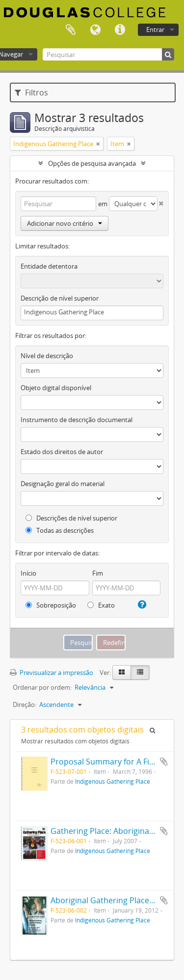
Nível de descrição (47, 356)
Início (28, 573)
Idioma (95, 30)
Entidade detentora (49, 266)
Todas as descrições (60, 530)
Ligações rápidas (120, 30)
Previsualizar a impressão (52, 673)
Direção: (25, 704)
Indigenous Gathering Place (113, 781)
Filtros (31, 92)
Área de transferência (71, 30)
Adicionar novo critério (65, 223)
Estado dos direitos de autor (62, 452)
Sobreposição (51, 605)
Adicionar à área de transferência (164, 762)
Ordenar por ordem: (42, 687)
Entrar (155, 30)
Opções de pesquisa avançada (92, 163)
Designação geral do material (63, 484)
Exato (101, 605)
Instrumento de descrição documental (77, 420)
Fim (98, 573)
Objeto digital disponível (56, 388)
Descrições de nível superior (71, 518)
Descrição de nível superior (60, 298)
